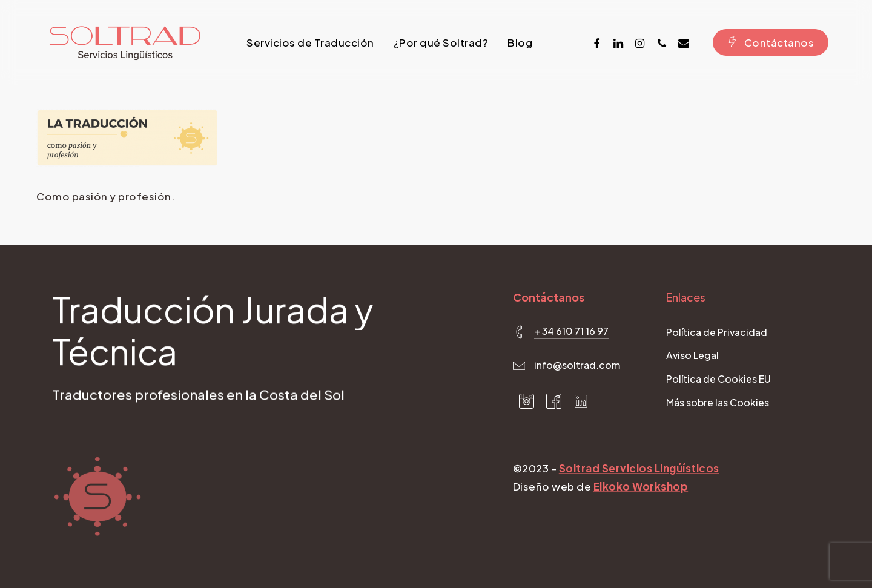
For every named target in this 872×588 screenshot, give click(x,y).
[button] (717, 333)
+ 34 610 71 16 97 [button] (571, 331)
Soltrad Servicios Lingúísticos (639, 469)
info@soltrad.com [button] (577, 365)
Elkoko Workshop (641, 487)
